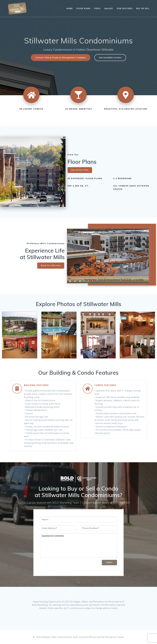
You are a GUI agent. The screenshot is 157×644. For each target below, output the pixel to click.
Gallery (109, 8)
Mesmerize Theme (114, 637)
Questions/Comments (78, 545)
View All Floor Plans (80, 170)
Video (97, 8)
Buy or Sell (143, 8)
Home (70, 8)
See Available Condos (110, 58)
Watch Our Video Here (51, 265)
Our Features (125, 8)
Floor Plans (83, 8)
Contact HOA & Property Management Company (61, 58)
